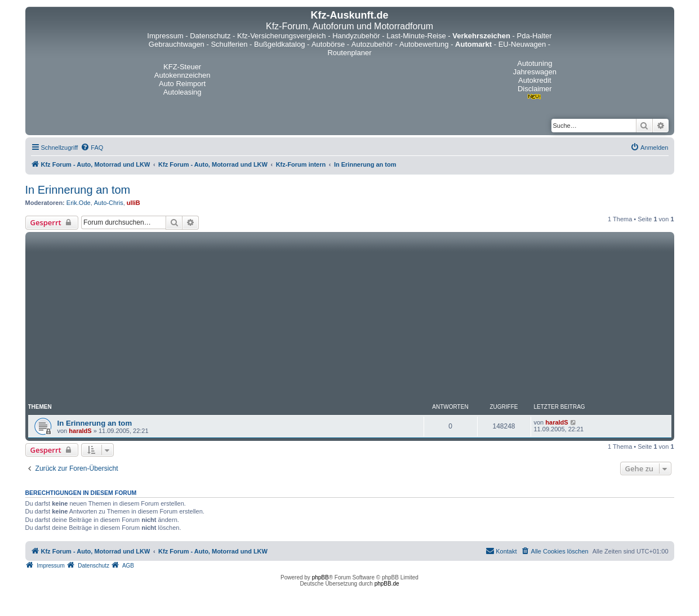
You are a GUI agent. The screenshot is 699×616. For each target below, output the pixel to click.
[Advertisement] (350, 319)
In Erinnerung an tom (78, 190)
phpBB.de (387, 584)
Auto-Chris (109, 203)
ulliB (133, 203)
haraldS (80, 431)
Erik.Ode (79, 203)
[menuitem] (92, 148)
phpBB (320, 577)
